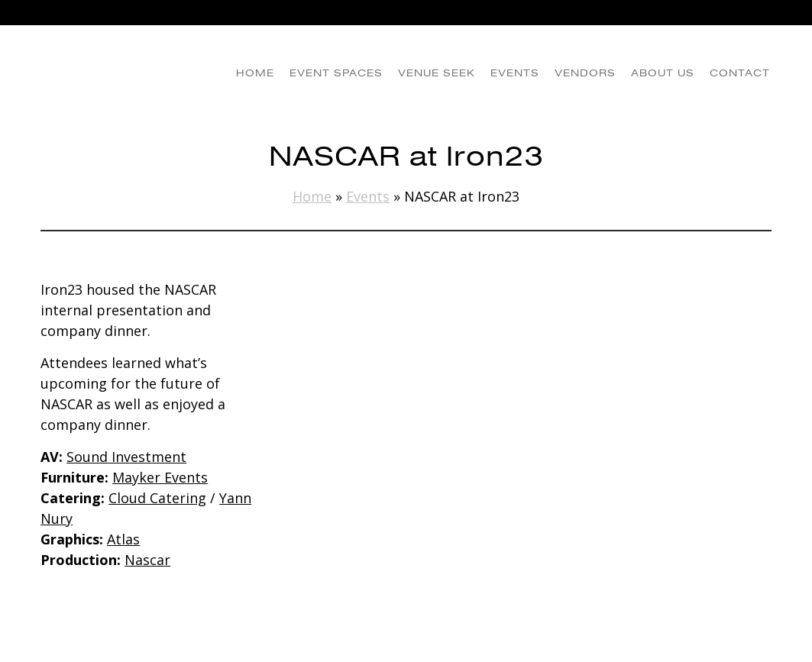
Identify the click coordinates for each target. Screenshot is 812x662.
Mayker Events (160, 477)
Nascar (147, 560)
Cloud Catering (157, 498)
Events (368, 196)
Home (312, 196)
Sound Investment (126, 457)
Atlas (123, 539)
